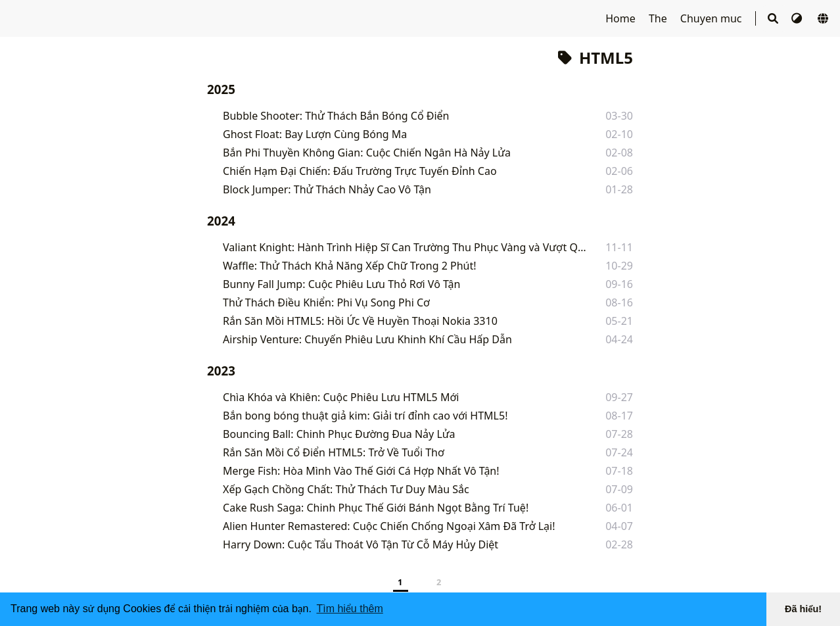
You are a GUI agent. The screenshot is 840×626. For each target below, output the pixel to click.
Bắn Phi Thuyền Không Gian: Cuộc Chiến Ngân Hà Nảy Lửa (367, 153)
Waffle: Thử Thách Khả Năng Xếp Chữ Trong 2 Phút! (349, 266)
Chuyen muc (712, 18)
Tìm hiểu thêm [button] (349, 609)
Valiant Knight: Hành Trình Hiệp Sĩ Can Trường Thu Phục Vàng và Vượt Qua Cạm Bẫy (405, 247)
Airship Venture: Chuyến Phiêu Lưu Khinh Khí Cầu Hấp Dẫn (367, 339)
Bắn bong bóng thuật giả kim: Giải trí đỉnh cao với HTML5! (365, 416)
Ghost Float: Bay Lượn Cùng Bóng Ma (315, 134)
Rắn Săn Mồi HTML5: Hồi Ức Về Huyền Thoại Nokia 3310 (360, 321)
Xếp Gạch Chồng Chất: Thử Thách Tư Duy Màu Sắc (346, 489)
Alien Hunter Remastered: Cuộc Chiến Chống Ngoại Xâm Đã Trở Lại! (389, 526)
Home (622, 18)
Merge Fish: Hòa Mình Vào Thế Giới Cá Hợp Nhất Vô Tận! (361, 471)
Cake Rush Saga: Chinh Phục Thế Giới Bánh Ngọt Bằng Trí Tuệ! (376, 508)
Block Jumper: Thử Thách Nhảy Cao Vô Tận (327, 189)
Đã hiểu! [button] (803, 609)
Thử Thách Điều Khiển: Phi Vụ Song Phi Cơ (326, 302)
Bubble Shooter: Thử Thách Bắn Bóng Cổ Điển (336, 116)
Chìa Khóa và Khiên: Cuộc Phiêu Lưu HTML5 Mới (341, 397)
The (659, 18)
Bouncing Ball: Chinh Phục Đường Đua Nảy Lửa (339, 434)
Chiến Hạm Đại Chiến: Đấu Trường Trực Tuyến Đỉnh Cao (360, 171)
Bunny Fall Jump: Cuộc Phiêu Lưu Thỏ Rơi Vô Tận (341, 284)
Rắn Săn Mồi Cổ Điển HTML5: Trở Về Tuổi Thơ (334, 452)
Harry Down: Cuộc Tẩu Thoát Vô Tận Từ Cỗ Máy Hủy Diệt (361, 544)
